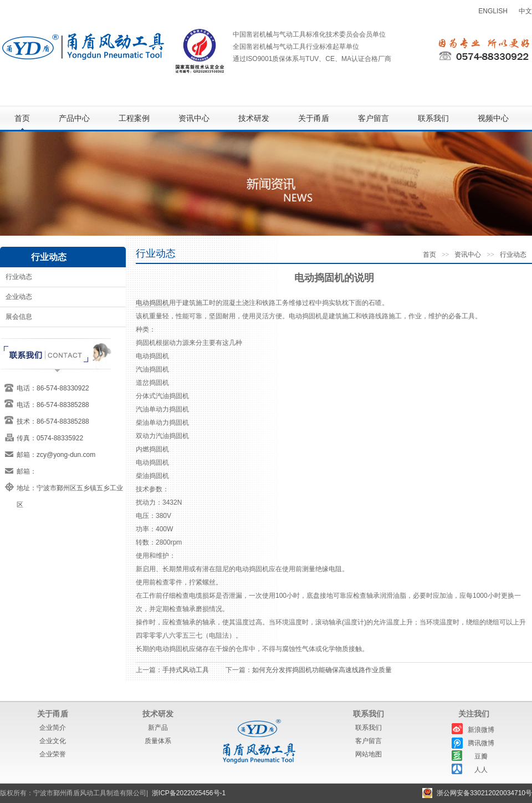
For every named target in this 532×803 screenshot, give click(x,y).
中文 (525, 11)
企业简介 (53, 728)
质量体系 (158, 741)
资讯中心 (194, 118)
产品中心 (74, 118)
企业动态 (19, 297)
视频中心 (493, 118)
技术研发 (254, 118)
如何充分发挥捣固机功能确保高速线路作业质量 (322, 670)
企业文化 (53, 741)
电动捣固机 (152, 303)
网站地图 (369, 754)
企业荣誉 (53, 754)
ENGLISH (493, 11)
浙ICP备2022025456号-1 (189, 793)
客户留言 (374, 118)
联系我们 (433, 118)
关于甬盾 (314, 118)
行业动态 (19, 277)
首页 (22, 118)
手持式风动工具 (186, 670)
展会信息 (19, 317)
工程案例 (134, 118)
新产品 (158, 728)
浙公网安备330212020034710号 (484, 793)
